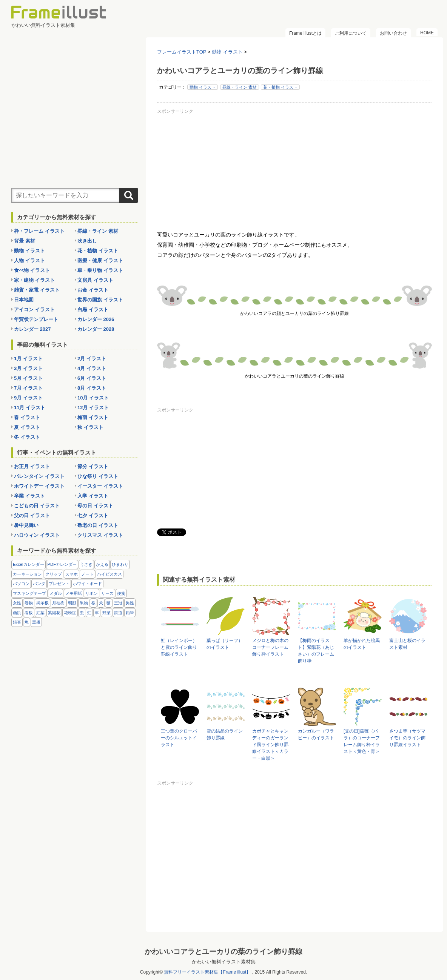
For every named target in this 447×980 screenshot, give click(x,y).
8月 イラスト (92, 388)
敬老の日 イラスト (98, 525)
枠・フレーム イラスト (39, 231)
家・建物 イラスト (34, 280)
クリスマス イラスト (100, 535)
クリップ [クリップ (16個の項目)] (54, 574)
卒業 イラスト (29, 496)
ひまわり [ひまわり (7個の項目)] (120, 564)
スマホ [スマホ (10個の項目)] (72, 574)
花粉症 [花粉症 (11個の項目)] (70, 613)
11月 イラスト (30, 408)
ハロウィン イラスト (37, 535)
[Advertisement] (294, 169)
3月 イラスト (28, 368)
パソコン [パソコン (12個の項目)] (21, 584)
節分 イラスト (93, 466)
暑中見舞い (26, 525)
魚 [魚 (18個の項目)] (27, 622)
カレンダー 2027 (32, 329)
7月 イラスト (28, 388)
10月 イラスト (93, 398)
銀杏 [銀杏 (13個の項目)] (17, 622)
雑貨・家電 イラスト (37, 290)
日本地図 (24, 300)
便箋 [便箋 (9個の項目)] (121, 593)
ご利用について (351, 33)
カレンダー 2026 (96, 319)
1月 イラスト (28, 359)
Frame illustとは (305, 33)
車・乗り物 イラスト (100, 270)
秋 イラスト (90, 427)
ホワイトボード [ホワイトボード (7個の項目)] (87, 584)
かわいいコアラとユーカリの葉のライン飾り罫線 (223, 952)
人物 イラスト (29, 260)
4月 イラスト (92, 368)
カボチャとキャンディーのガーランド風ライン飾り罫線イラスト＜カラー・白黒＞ (270, 745)
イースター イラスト (100, 486)
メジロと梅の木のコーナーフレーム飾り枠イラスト (270, 647)
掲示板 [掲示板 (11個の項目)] (42, 603)
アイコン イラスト (34, 310)
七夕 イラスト (93, 515)
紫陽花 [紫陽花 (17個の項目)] (54, 613)
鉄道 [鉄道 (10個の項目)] (118, 613)
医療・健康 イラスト (100, 260)
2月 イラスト (92, 359)
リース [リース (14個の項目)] (107, 593)
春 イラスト (27, 417)
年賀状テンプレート (36, 319)
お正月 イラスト (32, 466)
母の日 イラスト (95, 506)
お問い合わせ (393, 33)
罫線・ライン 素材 (240, 87)
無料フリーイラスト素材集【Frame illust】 (207, 972)
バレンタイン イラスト (39, 476)
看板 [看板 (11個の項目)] (29, 613)
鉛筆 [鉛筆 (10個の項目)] (130, 613)
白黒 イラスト (93, 310)
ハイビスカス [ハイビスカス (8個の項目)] (109, 574)
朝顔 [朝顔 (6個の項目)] (72, 603)
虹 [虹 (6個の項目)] (89, 613)
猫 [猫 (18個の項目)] (109, 603)
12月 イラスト (93, 408)
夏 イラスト (27, 427)
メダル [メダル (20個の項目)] (56, 593)
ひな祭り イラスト (98, 476)
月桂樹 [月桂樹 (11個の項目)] (58, 603)
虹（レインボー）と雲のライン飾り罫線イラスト (179, 647)
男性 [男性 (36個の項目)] (130, 603)
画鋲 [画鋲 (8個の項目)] (17, 613)
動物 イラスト (203, 87)
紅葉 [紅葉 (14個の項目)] (40, 613)
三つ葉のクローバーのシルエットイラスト (179, 738)
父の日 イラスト (32, 515)
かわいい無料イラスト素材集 (224, 962)
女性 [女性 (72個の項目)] (17, 603)
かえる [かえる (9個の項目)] (102, 564)
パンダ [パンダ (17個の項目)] (39, 584)
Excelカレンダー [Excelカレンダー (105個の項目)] (29, 564)
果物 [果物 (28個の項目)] (84, 603)
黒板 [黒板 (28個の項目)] (36, 622)
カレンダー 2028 (96, 329)
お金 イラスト (93, 290)
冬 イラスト (27, 437)
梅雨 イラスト (93, 417)
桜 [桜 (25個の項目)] (93, 603)
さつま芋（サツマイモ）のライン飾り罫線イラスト (407, 738)
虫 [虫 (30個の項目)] (82, 613)
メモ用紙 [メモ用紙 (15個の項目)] (74, 593)
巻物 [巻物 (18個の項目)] (29, 603)
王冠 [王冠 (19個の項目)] (118, 603)
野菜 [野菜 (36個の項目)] (106, 613)
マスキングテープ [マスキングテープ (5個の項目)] (29, 593)
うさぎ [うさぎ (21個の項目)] (86, 564)
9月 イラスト (28, 398)
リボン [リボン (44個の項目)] (92, 593)
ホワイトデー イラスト (39, 486)
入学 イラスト (93, 496)
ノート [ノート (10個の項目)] (87, 574)
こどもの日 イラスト (37, 506)
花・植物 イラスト (280, 87)
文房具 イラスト (95, 280)
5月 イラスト (28, 378)
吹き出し (87, 241)
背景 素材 (25, 241)
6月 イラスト (92, 378)
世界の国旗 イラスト (100, 300)
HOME (427, 33)
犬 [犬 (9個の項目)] (101, 603)
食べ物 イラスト (32, 270)
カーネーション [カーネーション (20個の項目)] (27, 574)
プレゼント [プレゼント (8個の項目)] (59, 584)
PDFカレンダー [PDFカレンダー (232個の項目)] (62, 564)
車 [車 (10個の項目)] (97, 613)
